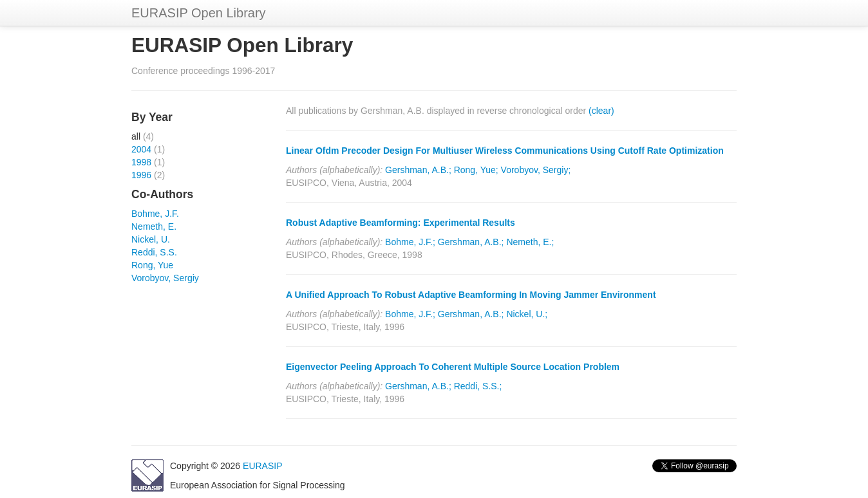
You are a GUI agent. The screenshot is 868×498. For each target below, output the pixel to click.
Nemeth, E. (154, 226)
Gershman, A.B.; (418, 170)
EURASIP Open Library (199, 13)
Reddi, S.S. (154, 252)
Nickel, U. (151, 239)
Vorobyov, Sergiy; (536, 170)
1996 (141, 175)
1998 (141, 162)
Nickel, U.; (527, 314)
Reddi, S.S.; (478, 386)
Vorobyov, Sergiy (165, 278)
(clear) (601, 111)
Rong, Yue (152, 265)
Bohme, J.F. (155, 214)
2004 (141, 149)
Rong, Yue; (476, 170)
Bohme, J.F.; (410, 242)
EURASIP (262, 466)
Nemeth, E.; (530, 242)
